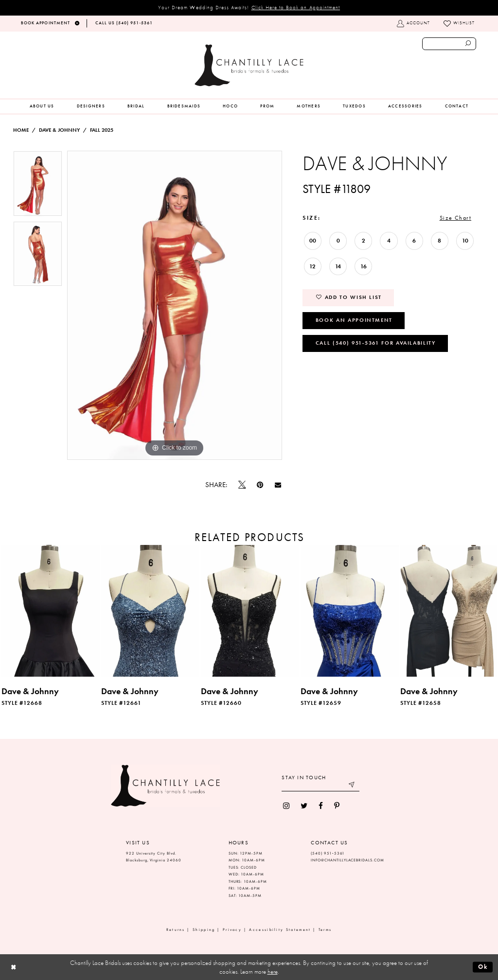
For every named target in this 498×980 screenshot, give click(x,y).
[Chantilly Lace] (249, 65)
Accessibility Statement (280, 930)
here (273, 971)
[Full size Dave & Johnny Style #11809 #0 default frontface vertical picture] (175, 305)
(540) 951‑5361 (328, 853)
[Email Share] (278, 485)
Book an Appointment (354, 320)
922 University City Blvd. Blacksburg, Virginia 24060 (154, 857)
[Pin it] (260, 485)
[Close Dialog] (13, 967)
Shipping (204, 930)
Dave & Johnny (59, 130)
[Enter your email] (320, 786)
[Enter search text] (449, 44)
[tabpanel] (38, 186)
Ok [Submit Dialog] (483, 967)
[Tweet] (242, 485)
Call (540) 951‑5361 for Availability (376, 343)
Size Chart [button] (455, 218)
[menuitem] (42, 106)
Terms (325, 930)
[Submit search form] (468, 44)
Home (21, 130)
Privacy (232, 930)
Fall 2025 (102, 130)
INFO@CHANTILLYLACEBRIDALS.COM (347, 860)
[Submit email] (352, 786)
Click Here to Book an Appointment (296, 7)
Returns (176, 930)
